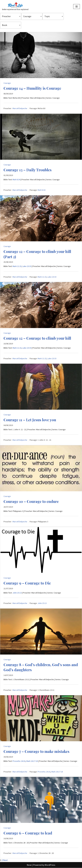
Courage (7, 83)
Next (5, 860)
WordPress (50, 865)
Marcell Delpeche (20, 108)
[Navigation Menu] (77, 7)
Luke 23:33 (27, 266)
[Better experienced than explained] (15, 6)
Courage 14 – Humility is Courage (32, 88)
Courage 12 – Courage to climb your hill (37, 338)
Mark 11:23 (17, 266)
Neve (29, 865)
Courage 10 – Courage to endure (31, 501)
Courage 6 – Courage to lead (28, 833)
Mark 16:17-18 (32, 761)
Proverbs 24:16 (19, 761)
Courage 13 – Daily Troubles (28, 170)
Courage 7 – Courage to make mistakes (36, 751)
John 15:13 (17, 593)
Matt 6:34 (16, 180)
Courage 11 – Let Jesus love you (30, 420)
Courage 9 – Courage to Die (27, 583)
